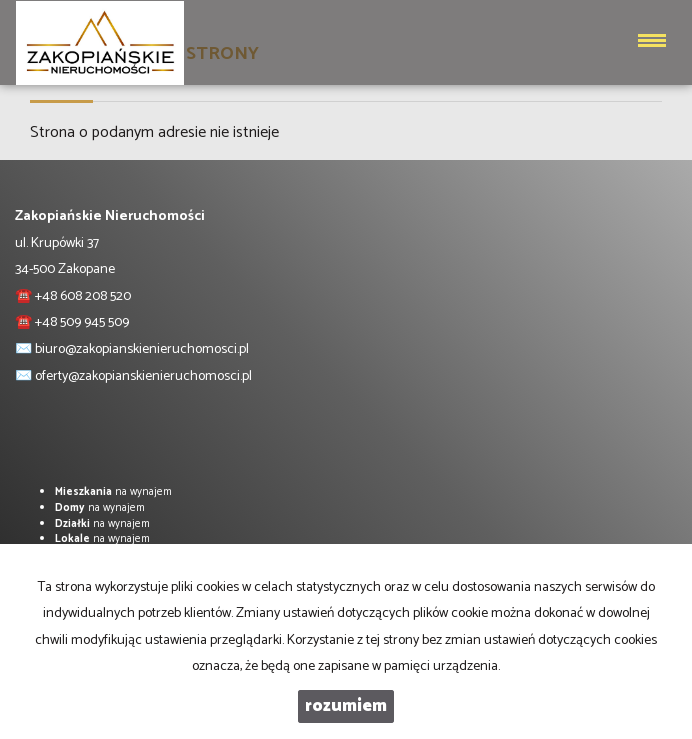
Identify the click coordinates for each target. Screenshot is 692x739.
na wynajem (113, 492)
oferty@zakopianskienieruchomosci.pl (143, 376)
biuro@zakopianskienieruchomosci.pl (142, 349)
